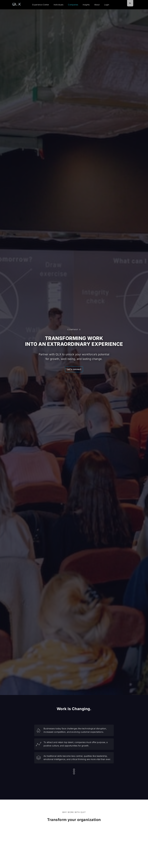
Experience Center (41, 5)
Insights (86, 5)
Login (107, 5)
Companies (73, 5)
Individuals (58, 5)
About (97, 5)
